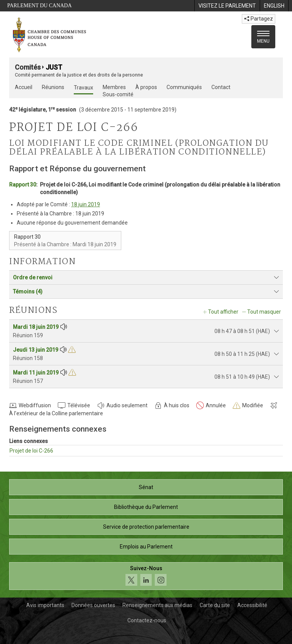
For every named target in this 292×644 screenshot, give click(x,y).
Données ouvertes (93, 605)
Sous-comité (118, 94)
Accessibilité (252, 605)
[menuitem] (227, 6)
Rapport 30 (23, 185)
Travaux (83, 88)
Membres (114, 87)
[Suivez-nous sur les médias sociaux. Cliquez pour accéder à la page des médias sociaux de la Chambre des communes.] (146, 576)
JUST (54, 67)
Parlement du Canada (40, 6)
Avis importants (45, 605)
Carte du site (215, 605)
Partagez (259, 19)
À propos (146, 87)
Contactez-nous (147, 620)
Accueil (24, 87)
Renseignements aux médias (157, 605)
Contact (221, 87)
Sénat (146, 487)
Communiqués (184, 87)
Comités (28, 67)
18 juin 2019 (86, 204)
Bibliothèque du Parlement (146, 507)
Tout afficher (223, 312)
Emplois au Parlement (146, 547)
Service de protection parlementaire (146, 527)
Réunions (53, 87)
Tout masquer (264, 312)
